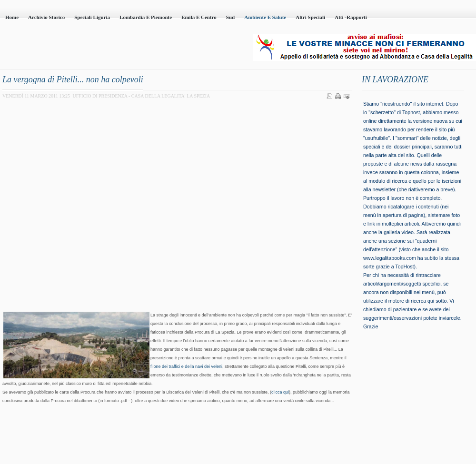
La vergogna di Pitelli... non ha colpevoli (73, 79)
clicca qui (280, 392)
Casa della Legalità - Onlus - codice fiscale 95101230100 (109, 48)
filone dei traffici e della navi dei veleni (186, 366)
